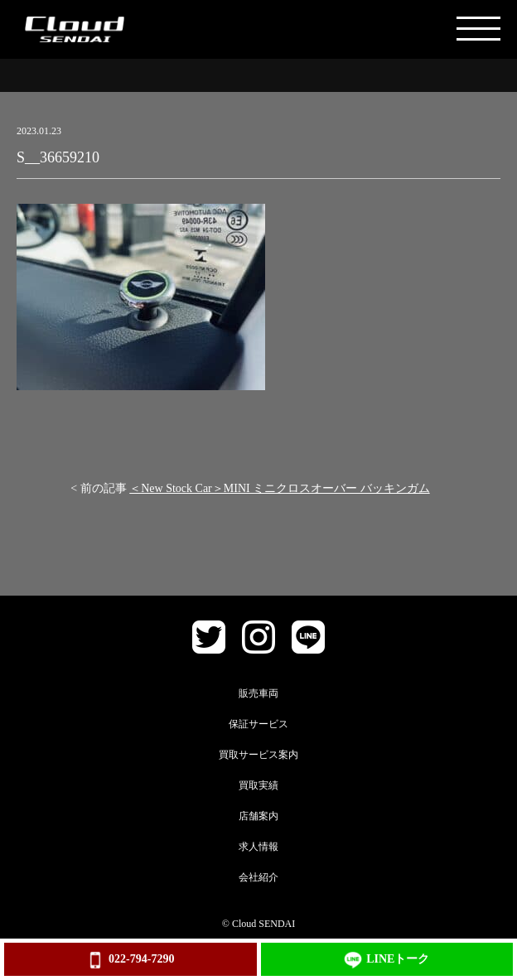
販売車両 (258, 693)
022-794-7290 (130, 960)
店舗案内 (258, 816)
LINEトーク (387, 960)
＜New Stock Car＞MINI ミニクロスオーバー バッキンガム (279, 488)
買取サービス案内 (258, 755)
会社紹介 (258, 877)
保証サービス (258, 724)
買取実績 (258, 785)
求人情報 (258, 847)
